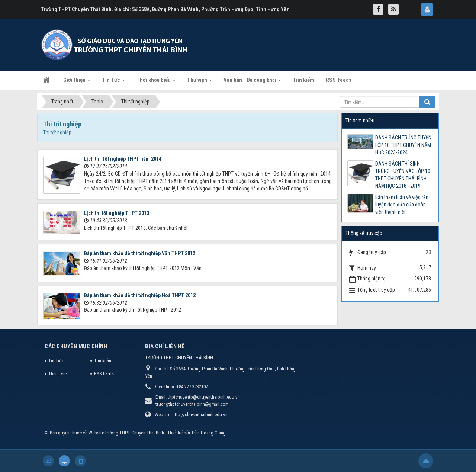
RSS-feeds (104, 374)
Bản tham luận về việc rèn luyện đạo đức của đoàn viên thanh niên (402, 205)
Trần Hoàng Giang (208, 433)
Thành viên (59, 374)
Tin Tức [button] (113, 82)
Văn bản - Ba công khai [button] (252, 82)
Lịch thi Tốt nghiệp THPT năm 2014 (123, 159)
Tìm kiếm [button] (303, 80)
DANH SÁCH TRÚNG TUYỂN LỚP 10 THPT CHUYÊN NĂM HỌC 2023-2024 (403, 145)
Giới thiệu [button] (77, 82)
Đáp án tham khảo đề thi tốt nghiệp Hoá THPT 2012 (140, 295)
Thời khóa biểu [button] (156, 82)
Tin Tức (56, 361)
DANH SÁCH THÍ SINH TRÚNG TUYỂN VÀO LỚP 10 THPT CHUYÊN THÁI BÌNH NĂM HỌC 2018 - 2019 (403, 175)
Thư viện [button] (200, 82)
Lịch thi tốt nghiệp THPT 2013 (117, 213)
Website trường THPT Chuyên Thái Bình (126, 433)
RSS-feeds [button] (339, 80)
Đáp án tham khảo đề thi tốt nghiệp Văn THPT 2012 (140, 253)
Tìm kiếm (103, 361)
